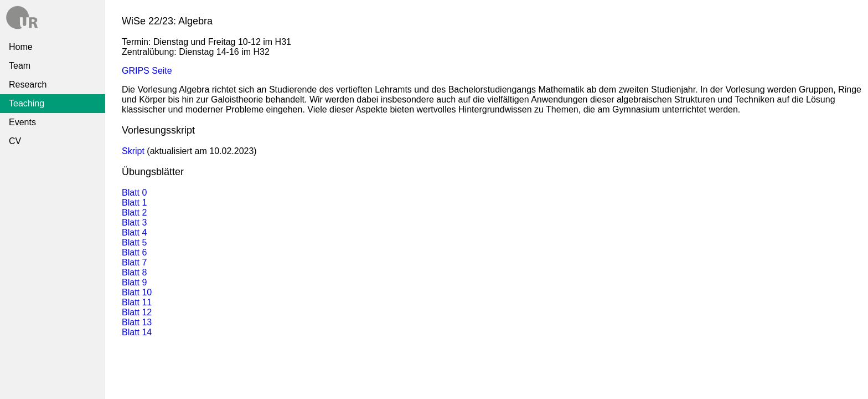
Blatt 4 (134, 232)
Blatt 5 (134, 242)
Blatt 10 (137, 292)
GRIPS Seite (147, 71)
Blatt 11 (137, 302)
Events (22, 122)
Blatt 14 (137, 332)
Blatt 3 (134, 222)
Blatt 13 (137, 322)
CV (15, 141)
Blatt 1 (134, 203)
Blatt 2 (134, 213)
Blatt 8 (134, 272)
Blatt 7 (134, 262)
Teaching (27, 103)
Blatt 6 (134, 252)
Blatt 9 (134, 282)
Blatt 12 (137, 312)
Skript (133, 151)
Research (28, 85)
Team (20, 66)
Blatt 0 (134, 193)
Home (21, 47)
